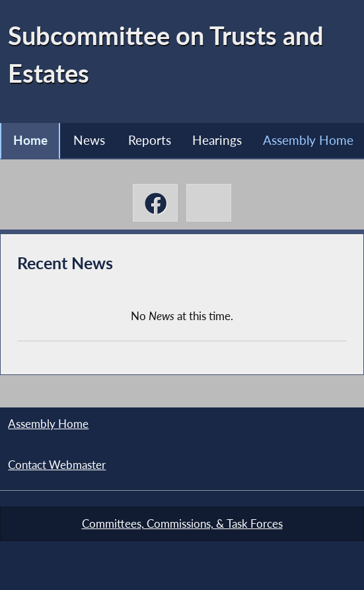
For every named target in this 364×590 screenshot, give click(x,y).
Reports (150, 140)
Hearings (217, 140)
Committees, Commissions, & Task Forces (182, 524)
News (89, 140)
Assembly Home (308, 140)
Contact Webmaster (57, 465)
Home (30, 140)
